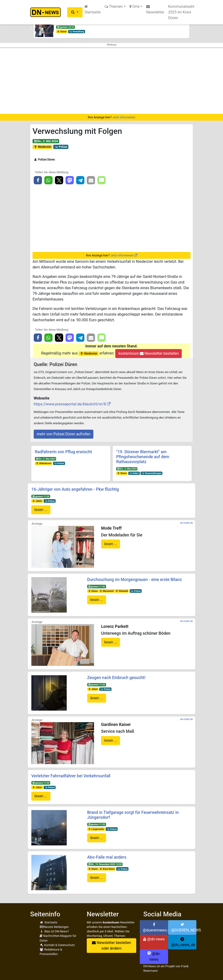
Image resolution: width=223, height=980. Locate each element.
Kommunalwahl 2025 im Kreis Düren (181, 12)
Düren (62, 31)
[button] (75, 12)
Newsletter (155, 9)
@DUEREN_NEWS (184, 927)
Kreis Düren (107, 869)
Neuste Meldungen (54, 927)
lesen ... (41, 510)
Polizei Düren (44, 160)
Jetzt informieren (124, 117)
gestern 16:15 (66, 27)
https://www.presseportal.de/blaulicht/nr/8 (70, 404)
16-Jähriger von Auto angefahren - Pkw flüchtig (75, 489)
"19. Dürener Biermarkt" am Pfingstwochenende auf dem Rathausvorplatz (143, 457)
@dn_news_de (183, 942)
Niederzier (42, 147)
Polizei (61, 147)
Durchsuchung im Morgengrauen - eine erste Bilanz (135, 580)
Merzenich (106, 591)
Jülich (37, 501)
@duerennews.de (155, 927)
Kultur (134, 473)
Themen (114, 6)
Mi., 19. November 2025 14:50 (105, 864)
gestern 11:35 (41, 496)
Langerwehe (96, 829)
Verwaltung (77, 31)
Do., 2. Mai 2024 (46, 141)
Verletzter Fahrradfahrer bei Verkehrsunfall (71, 776)
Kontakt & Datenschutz (57, 945)
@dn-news (154, 939)
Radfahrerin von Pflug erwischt (63, 452)
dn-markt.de (187, 523)
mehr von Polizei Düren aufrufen (64, 434)
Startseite (93, 9)
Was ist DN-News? (54, 931)
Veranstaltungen (152, 473)
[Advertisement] (111, 81)
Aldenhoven (44, 463)
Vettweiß (122, 591)
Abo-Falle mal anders (107, 857)
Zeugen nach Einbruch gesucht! (116, 678)
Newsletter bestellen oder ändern (111, 945)
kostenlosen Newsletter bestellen (149, 353)
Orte (135, 6)
